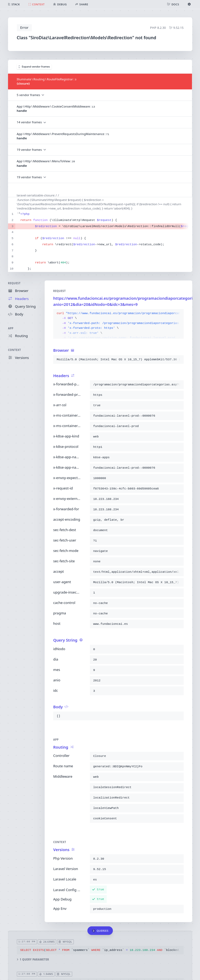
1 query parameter (33, 960)
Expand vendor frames (34, 67)
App (11, 328)
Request (14, 283)
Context (14, 350)
